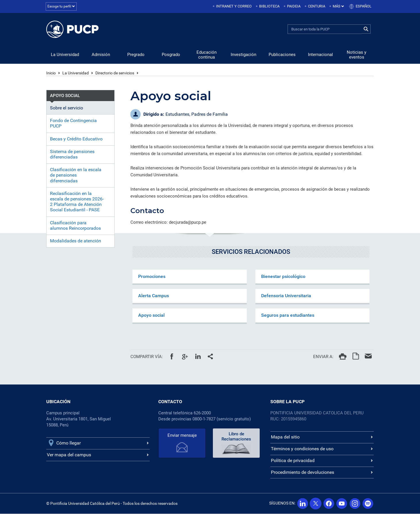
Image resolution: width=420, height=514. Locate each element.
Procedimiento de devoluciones (303, 473)
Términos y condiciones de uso (302, 449)
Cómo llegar (69, 443)
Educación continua (207, 55)
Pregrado (136, 55)
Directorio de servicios (115, 73)
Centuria (317, 6)
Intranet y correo (234, 6)
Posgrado (171, 55)
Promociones (152, 277)
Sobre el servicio (67, 108)
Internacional (320, 55)
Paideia (294, 6)
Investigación (243, 55)
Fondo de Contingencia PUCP (73, 123)
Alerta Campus (154, 296)
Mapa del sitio (285, 437)
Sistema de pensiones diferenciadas (72, 154)
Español (364, 6)
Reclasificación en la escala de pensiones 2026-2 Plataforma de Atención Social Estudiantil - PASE (77, 202)
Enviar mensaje (182, 436)
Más (338, 6)
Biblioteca (269, 6)
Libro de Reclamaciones (236, 437)
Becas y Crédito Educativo (76, 139)
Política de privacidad (293, 461)
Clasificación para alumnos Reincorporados (75, 226)
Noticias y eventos (357, 55)
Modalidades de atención (76, 241)
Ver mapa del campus (69, 455)
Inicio (51, 73)
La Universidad (65, 55)
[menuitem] (233, 6)
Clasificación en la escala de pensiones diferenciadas (76, 175)
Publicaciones (282, 55)
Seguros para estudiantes (288, 315)
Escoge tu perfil (62, 6)
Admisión (101, 55)
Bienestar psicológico (283, 277)
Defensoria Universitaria (286, 296)
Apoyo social (151, 315)
